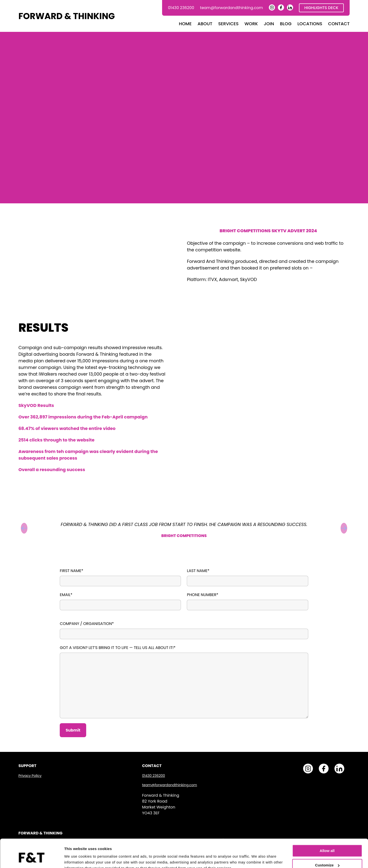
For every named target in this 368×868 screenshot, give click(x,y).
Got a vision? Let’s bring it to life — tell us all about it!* (118, 648)
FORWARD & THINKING (67, 16)
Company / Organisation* (87, 624)
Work (251, 24)
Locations (310, 24)
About (205, 24)
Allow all (327, 827)
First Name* (71, 571)
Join (269, 24)
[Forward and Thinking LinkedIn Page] (290, 9)
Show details (76, 858)
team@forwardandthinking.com (231, 8)
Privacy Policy (30, 776)
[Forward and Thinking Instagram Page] (272, 9)
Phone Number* (202, 595)
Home (185, 24)
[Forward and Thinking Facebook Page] (281, 9)
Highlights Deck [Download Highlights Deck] (321, 8)
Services (228, 24)
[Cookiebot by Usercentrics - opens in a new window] (32, 858)
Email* (66, 595)
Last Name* (198, 571)
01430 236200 (181, 8)
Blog (286, 24)
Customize (327, 842)
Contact (339, 24)
